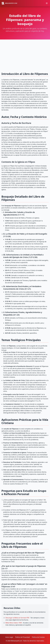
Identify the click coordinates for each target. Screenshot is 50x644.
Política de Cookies (38, 637)
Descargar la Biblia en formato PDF (17, 618)
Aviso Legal (9, 637)
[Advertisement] (25, 53)
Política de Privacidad (22, 637)
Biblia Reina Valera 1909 (14, 623)
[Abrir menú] (47, 3)
